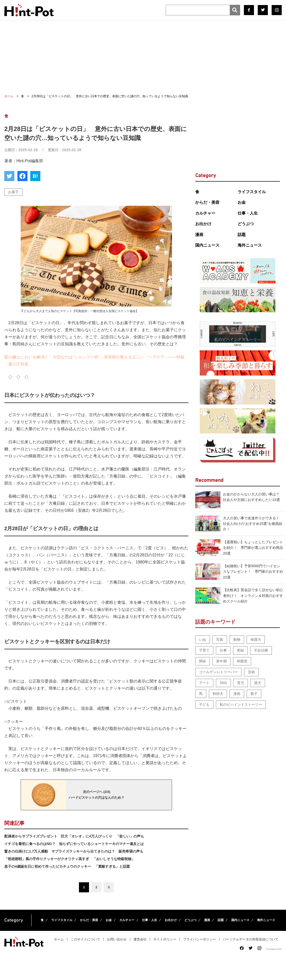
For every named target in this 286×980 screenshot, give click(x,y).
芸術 (251, 672)
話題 (242, 235)
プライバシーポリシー (199, 939)
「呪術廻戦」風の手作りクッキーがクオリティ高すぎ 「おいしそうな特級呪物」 (70, 859)
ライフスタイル (252, 192)
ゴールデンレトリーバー (218, 672)
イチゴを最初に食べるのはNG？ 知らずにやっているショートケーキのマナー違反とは (74, 844)
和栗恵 (242, 661)
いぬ (203, 639)
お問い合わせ (117, 939)
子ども (204, 704)
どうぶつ (246, 224)
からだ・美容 (207, 202)
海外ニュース (250, 245)
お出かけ (203, 224)
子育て (204, 650)
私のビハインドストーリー (241, 704)
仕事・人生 (248, 213)
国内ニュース (207, 245)
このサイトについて (85, 939)
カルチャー (205, 213)
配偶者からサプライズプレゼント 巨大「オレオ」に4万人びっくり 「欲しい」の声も (74, 836)
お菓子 (13, 192)
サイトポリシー (165, 939)
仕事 (223, 650)
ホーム (59, 939)
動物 (237, 639)
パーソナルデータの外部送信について (251, 939)
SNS (223, 683)
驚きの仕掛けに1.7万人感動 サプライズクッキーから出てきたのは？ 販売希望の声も (74, 851)
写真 (220, 639)
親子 (254, 694)
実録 (240, 650)
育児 (241, 683)
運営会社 (140, 939)
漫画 (199, 235)
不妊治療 (261, 650)
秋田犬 (218, 694)
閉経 (203, 661)
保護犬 (256, 639)
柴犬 (258, 683)
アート (204, 683)
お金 (242, 202)
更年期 (221, 661)
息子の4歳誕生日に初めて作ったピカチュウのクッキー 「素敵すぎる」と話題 (67, 866)
